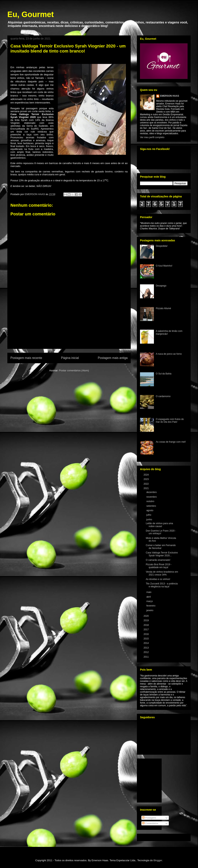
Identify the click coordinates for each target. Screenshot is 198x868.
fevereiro (151, 606)
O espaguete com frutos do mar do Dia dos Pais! (170, 421)
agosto (150, 510)
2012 (147, 652)
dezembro (152, 492)
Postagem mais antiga (113, 358)
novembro (152, 497)
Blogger (158, 860)
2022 (147, 484)
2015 (147, 639)
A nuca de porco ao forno (169, 354)
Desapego (161, 286)
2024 (147, 475)
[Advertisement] (69, 326)
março (150, 601)
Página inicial (70, 358)
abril (149, 597)
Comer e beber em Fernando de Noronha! (161, 547)
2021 (147, 488)
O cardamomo (163, 396)
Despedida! (162, 246)
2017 (147, 630)
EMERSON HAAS (170, 96)
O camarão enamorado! (158, 560)
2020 (147, 616)
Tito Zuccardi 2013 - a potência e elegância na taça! (162, 585)
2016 (147, 634)
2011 (147, 657)
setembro (151, 506)
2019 (147, 620)
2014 (147, 643)
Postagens (149, 818)
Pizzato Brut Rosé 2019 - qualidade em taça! (159, 566)
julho (149, 515)
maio (149, 592)
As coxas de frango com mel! (171, 442)
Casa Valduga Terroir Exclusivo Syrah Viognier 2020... (162, 554)
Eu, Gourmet (31, 14)
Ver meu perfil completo (152, 137)
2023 (147, 479)
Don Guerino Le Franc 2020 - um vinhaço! (161, 532)
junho (150, 520)
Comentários (150, 823)
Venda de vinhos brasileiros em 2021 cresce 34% (162, 573)
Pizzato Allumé (163, 308)
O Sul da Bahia (164, 374)
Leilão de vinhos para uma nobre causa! (159, 525)
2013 (147, 648)
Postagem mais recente (26, 358)
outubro (151, 501)
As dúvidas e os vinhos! (158, 579)
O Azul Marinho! (164, 266)
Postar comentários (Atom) (74, 370)
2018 (147, 625)
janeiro (150, 610)
